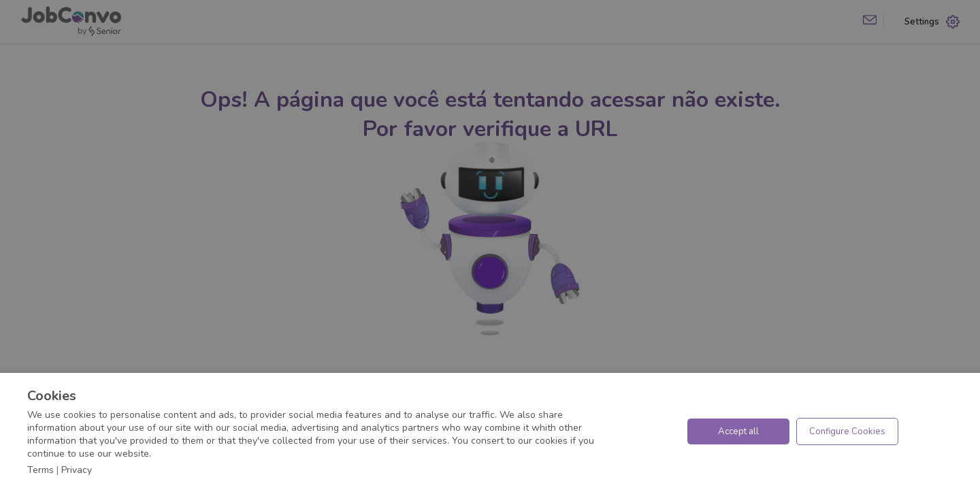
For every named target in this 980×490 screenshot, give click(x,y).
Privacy (77, 470)
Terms (40, 470)
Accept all (738, 431)
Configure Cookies (847, 431)
